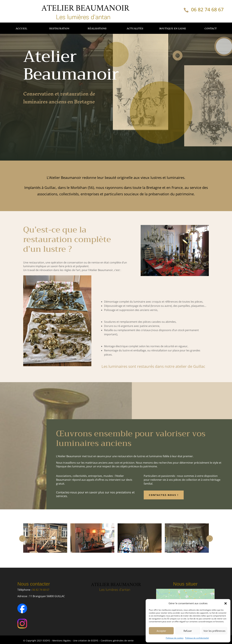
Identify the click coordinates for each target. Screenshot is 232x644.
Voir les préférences (214, 631)
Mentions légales (62, 641)
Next (210, 539)
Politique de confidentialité (197, 638)
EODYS (95, 641)
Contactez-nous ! (164, 495)
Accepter (161, 631)
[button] (226, 603)
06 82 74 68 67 (207, 9)
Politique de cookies (175, 638)
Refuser (188, 631)
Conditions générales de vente (117, 641)
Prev (22, 539)
